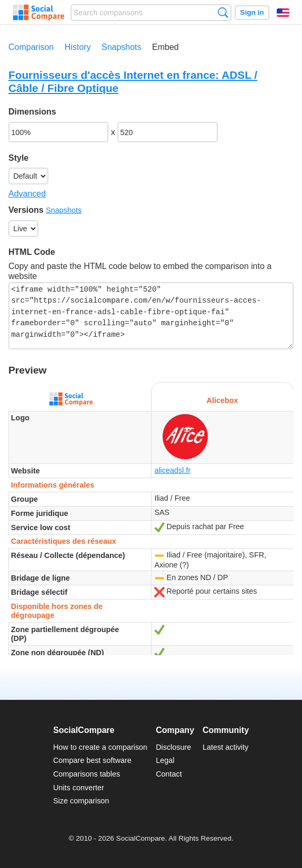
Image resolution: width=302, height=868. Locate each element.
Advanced (27, 194)
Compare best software (92, 760)
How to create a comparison (100, 747)
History (78, 47)
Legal (165, 760)
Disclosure (173, 747)
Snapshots (122, 47)
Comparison (31, 47)
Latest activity (225, 747)
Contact (169, 774)
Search (223, 12)
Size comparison (81, 801)
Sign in (252, 12)
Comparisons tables (87, 774)
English (283, 13)
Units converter (79, 788)
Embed (165, 47)
